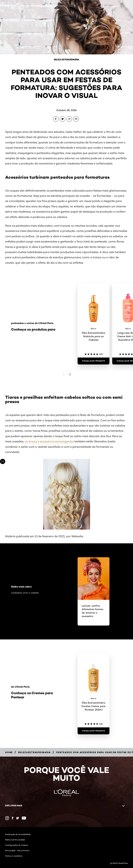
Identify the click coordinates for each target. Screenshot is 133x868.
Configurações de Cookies (17, 845)
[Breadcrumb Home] (9, 752)
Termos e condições (14, 856)
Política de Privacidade (15, 840)
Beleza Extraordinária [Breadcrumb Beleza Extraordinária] (66, 60)
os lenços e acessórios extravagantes (49, 441)
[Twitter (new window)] (18, 818)
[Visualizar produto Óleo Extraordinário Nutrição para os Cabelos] (94, 361)
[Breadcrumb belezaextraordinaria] (34, 752)
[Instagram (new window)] (7, 818)
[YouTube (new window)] (24, 818)
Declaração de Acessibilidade (18, 834)
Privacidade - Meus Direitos (17, 850)
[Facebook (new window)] (13, 818)
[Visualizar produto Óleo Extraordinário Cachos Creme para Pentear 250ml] (94, 731)
